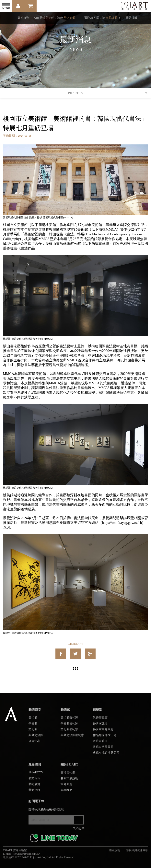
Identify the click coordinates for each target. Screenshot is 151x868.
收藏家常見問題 (103, 750)
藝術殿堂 (35, 712)
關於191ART (69, 767)
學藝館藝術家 (69, 726)
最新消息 (35, 767)
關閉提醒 (132, 18)
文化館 (33, 732)
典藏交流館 (36, 738)
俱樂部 (98, 712)
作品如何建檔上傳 (105, 738)
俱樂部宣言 (100, 720)
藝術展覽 (34, 787)
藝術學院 (34, 793)
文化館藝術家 (69, 732)
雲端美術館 (68, 775)
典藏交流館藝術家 (72, 738)
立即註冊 (111, 18)
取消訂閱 (79, 831)
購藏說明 (115, 853)
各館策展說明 (69, 781)
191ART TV (75, 93)
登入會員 (70, 18)
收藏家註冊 (100, 744)
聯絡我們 (66, 793)
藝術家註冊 (100, 726)
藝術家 (65, 712)
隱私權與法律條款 (137, 853)
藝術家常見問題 (103, 732)
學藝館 (33, 726)
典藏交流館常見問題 (106, 756)
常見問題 (66, 787)
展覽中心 (34, 744)
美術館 (33, 720)
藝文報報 (34, 781)
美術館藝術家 (69, 720)
